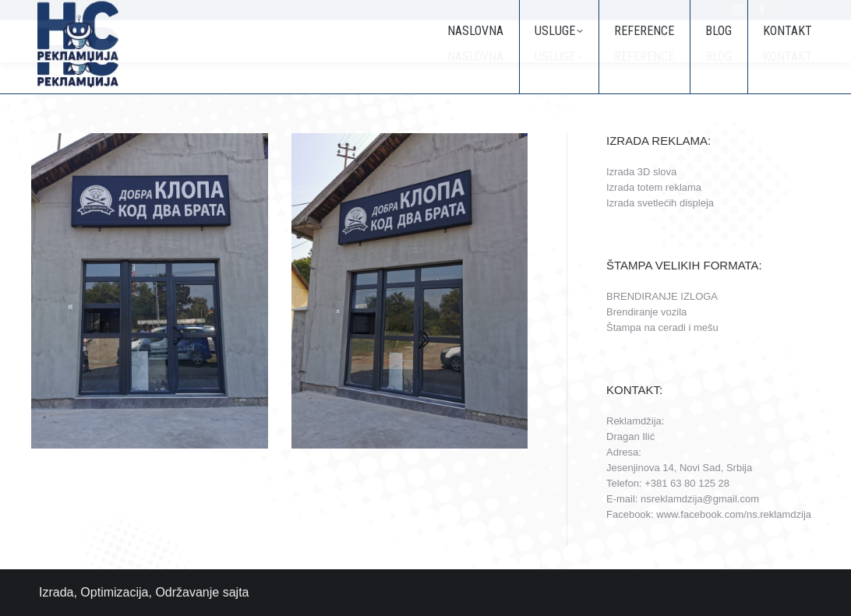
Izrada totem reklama (654, 187)
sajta (236, 592)
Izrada (56, 592)
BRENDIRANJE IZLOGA (662, 296)
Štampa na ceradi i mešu (662, 327)
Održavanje (187, 592)
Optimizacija (114, 592)
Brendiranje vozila (646, 312)
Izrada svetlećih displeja (660, 203)
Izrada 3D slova (641, 172)
